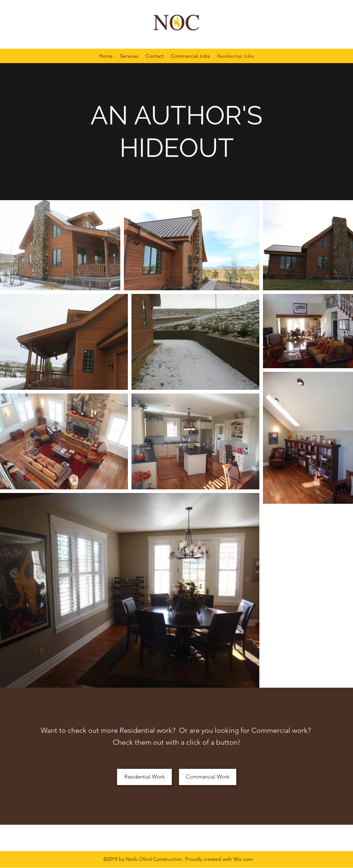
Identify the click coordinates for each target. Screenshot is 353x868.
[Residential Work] (144, 777)
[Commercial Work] (208, 777)
